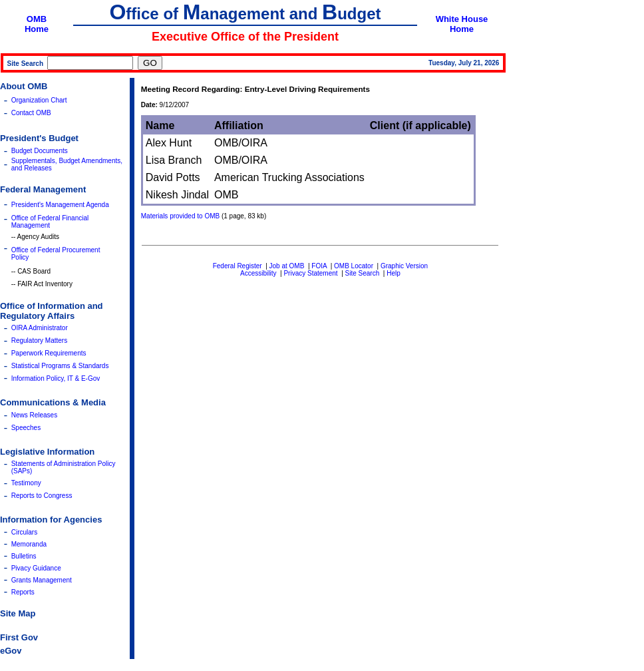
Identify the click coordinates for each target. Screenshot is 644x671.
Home (37, 29)
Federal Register (238, 266)
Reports (23, 592)
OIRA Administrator (40, 328)
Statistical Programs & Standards (60, 366)
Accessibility (258, 273)
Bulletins (24, 556)
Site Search (363, 273)
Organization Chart (39, 100)
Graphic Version (404, 266)
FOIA (319, 266)
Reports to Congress (42, 496)
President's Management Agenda (60, 205)
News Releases (34, 415)
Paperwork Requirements (49, 353)
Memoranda (29, 544)
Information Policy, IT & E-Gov (56, 378)
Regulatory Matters (39, 340)
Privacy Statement (310, 273)
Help (394, 273)
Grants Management (42, 580)
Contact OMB (31, 113)
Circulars (24, 532)
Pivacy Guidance (36, 568)
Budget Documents (40, 151)
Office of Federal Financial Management (50, 222)
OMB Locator (354, 266)
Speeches (26, 428)
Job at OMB (287, 266)
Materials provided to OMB (180, 216)
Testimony (26, 483)
